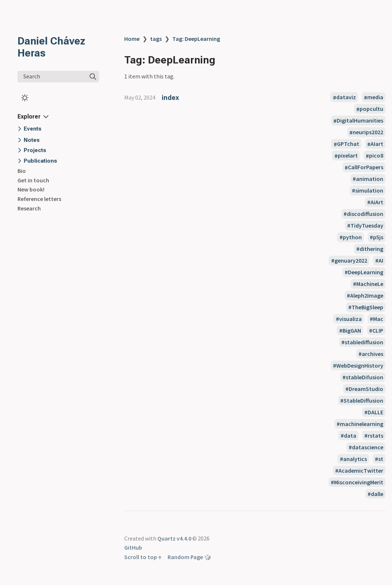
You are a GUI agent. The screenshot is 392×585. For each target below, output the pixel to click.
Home (132, 39)
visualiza (350, 319)
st (381, 459)
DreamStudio (366, 389)
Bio (22, 171)
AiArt (377, 202)
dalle (377, 494)
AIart (377, 144)
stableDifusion (364, 377)
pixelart (348, 156)
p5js (378, 237)
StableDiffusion (363, 400)
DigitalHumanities (360, 121)
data (350, 435)
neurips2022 (368, 132)
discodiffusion (365, 214)
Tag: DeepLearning (196, 39)
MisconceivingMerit (359, 482)
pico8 (376, 156)
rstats (375, 435)
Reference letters (39, 199)
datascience (368, 447)
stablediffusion (364, 342)
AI (381, 260)
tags (156, 39)
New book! (31, 189)
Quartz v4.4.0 (174, 538)
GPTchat (348, 144)
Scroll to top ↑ (143, 557)
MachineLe (370, 284)
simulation (369, 190)
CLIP (378, 330)
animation (370, 179)
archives (373, 354)
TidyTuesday (367, 225)
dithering (371, 249)
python (352, 237)
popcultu (371, 109)
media (375, 97)
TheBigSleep (367, 307)
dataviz (346, 97)
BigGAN (352, 330)
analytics (355, 459)
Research (29, 208)
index (170, 98)
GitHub (133, 547)
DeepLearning (366, 272)
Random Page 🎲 (189, 557)
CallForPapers (366, 167)
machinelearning (362, 424)
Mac (378, 319)
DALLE (375, 412)
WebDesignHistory (360, 365)
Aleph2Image (367, 295)
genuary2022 (351, 260)
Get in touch (33, 180)
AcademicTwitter (361, 470)
